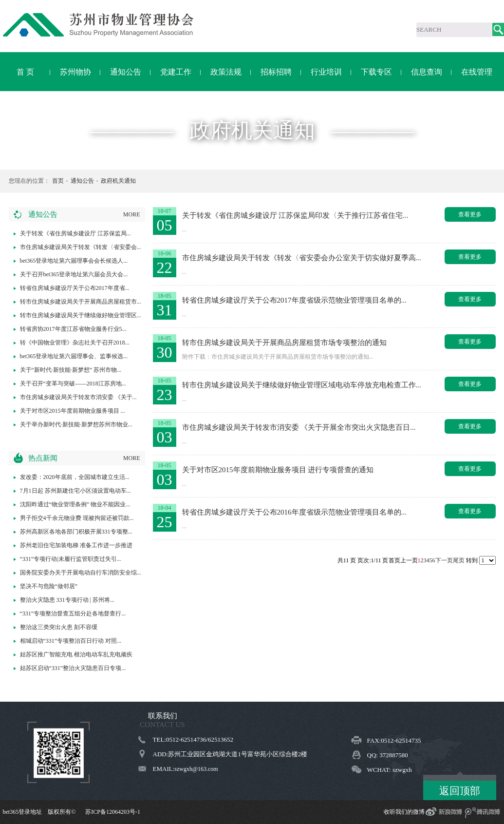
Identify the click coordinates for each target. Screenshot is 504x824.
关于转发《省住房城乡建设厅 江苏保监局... (75, 233)
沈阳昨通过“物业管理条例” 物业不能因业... (75, 504)
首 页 (25, 72)
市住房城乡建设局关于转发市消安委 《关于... (78, 397)
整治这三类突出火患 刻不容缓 (59, 627)
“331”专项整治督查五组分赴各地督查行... (73, 613)
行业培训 (326, 72)
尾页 (459, 560)
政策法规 (226, 72)
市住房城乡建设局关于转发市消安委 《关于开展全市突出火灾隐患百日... (299, 427)
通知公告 (126, 72)
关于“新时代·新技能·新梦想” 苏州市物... (71, 370)
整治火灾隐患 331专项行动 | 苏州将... (67, 600)
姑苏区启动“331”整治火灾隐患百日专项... (73, 668)
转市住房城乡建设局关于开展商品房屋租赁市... (81, 302)
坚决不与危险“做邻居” (49, 586)
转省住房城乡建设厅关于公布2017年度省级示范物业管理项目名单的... (294, 300)
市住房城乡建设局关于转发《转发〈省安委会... (81, 247)
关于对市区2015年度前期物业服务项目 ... (73, 411)
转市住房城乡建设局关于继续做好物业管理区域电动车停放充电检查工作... (302, 385)
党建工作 (176, 72)
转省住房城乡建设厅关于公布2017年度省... (75, 288)
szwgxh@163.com (196, 769)
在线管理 (477, 72)
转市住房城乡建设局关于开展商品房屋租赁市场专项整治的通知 (284, 343)
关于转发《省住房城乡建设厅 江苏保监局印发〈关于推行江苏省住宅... (295, 215)
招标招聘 (276, 72)
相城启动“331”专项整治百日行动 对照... (71, 641)
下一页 (444, 560)
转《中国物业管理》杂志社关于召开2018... (75, 343)
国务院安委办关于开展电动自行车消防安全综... (81, 573)
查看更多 (470, 214)
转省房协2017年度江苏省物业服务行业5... (73, 329)
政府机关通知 (118, 181)
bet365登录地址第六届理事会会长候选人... (74, 261)
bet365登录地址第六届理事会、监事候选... (74, 356)
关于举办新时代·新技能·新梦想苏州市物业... (76, 424)
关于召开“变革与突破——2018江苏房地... (73, 383)
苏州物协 (75, 72)
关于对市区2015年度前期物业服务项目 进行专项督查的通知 (278, 470)
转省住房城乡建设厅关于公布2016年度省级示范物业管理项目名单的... (294, 512)
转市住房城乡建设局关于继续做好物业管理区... (81, 315)
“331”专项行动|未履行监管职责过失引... (71, 559)
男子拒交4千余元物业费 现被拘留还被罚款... (77, 518)
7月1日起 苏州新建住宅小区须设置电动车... (75, 491)
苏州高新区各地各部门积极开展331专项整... (76, 532)
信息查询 (427, 72)
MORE (132, 214)
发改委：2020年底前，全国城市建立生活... (75, 477)
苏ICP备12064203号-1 (113, 812)
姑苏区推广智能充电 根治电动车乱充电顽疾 (76, 654)
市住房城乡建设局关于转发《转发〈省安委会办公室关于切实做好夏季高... (302, 258)
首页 (58, 181)
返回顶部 (460, 791)
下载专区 (376, 72)
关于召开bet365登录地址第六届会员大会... (74, 274)
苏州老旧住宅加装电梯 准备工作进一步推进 (76, 545)
